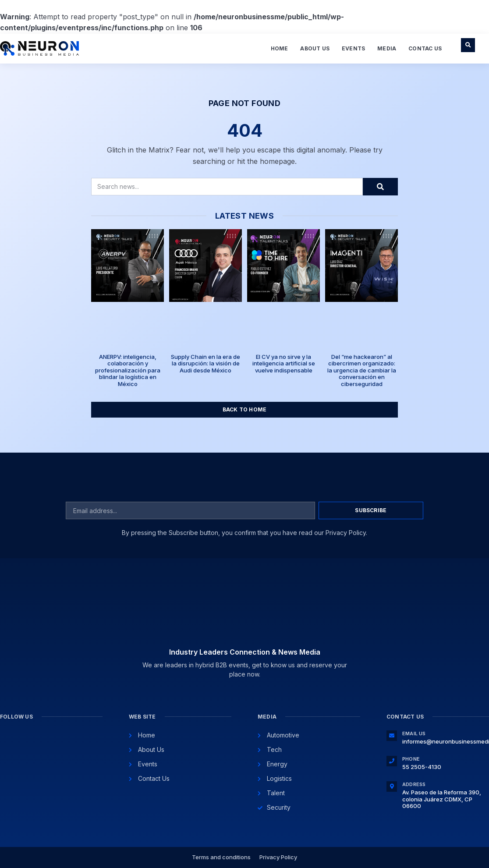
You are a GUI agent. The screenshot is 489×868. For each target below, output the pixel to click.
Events (353, 48)
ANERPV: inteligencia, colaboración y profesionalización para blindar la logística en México (128, 370)
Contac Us (425, 48)
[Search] (380, 187)
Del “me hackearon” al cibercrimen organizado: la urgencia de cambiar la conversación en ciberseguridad (362, 370)
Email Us (414, 733)
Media (387, 48)
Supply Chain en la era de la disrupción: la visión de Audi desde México (206, 363)
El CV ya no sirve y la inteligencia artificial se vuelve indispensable (284, 363)
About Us (315, 48)
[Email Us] (392, 736)
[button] (468, 45)
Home (280, 48)
